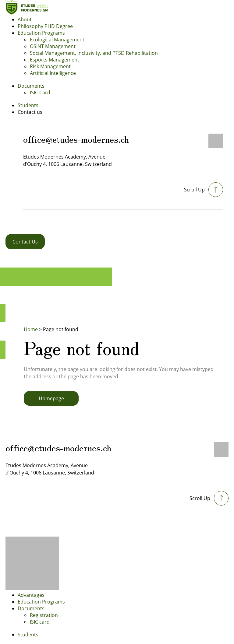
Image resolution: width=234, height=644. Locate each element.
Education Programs (41, 33)
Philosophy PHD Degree (45, 26)
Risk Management (50, 66)
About (25, 19)
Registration (44, 615)
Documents (31, 86)
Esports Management (55, 60)
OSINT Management (53, 46)
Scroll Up (194, 190)
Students (28, 105)
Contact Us (25, 242)
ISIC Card (40, 93)
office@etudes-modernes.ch (76, 139)
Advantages (31, 595)
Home (31, 329)
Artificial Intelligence (53, 73)
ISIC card (40, 622)
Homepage (51, 398)
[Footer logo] (32, 588)
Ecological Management (57, 40)
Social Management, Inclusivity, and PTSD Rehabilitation (94, 53)
